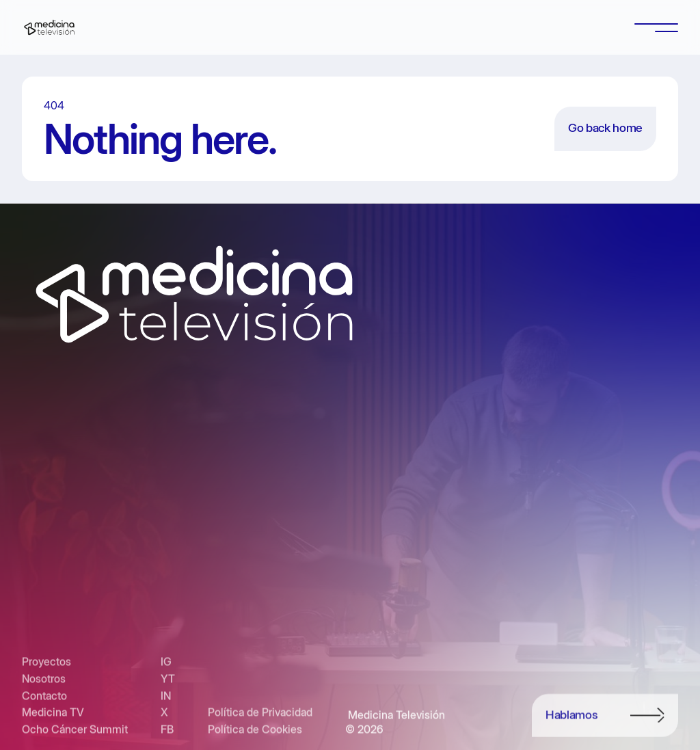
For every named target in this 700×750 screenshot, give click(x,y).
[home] (49, 27)
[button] (656, 27)
